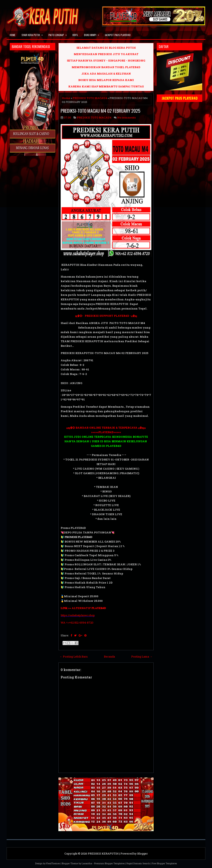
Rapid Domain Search (138, 863)
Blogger (143, 853)
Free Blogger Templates (164, 863)
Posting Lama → (142, 656)
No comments (126, 117)
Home (13, 35)
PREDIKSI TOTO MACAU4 (90, 98)
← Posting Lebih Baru (74, 656)
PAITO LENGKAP (59, 34)
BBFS (75, 35)
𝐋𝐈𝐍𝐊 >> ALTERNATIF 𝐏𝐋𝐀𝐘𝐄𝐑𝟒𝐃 (83, 608)
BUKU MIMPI (93, 34)
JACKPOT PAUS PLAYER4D (118, 35)
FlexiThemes (53, 863)
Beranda (109, 656)
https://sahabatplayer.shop (78, 615)
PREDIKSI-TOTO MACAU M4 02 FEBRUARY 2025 (101, 111)
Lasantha (87, 863)
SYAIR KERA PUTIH (33, 34)
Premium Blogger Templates (109, 863)
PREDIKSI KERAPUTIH (103, 853)
